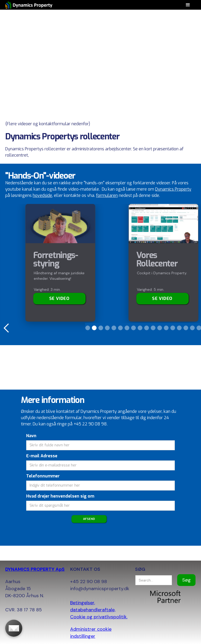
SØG (140, 569)
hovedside (42, 195)
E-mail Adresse (42, 456)
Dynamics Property (173, 189)
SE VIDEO (162, 298)
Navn (31, 436)
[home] (29, 5)
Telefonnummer (43, 476)
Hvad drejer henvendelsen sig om (60, 496)
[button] (7, 328)
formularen (107, 195)
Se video (59, 298)
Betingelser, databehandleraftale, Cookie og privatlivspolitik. (99, 610)
